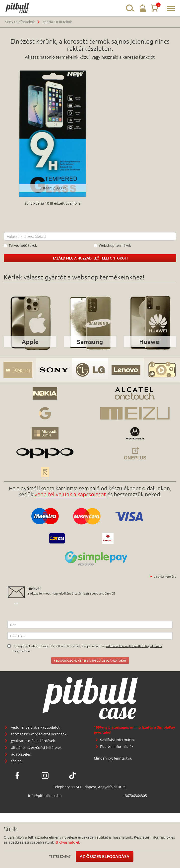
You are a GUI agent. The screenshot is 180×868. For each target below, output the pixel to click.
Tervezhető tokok (20, 245)
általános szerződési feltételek (36, 747)
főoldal (17, 761)
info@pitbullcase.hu (45, 796)
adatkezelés (21, 754)
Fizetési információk (117, 746)
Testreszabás (60, 856)
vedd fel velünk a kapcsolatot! (36, 727)
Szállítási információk (118, 740)
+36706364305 (135, 796)
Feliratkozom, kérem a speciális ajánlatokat (90, 660)
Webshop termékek (112, 245)
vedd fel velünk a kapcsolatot (70, 494)
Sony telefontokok (20, 22)
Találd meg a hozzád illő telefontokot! (90, 258)
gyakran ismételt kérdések (33, 741)
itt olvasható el (67, 842)
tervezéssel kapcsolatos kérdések (39, 734)
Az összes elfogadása (105, 856)
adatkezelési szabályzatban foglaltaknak (134, 646)
